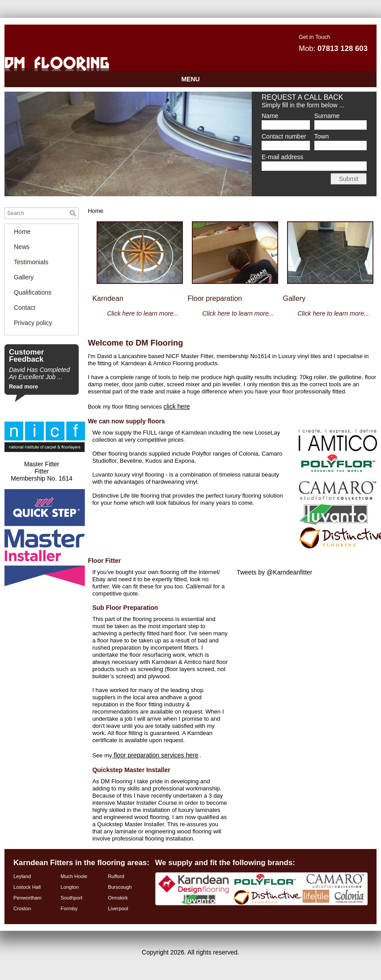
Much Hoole (74, 876)
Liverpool (118, 908)
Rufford (116, 876)
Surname (327, 116)
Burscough (120, 887)
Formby (69, 908)
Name (270, 116)
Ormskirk (118, 898)
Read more (23, 387)
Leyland (22, 876)
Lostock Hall (27, 887)
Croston (22, 908)
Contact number (284, 136)
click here (176, 406)
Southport (72, 898)
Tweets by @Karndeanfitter (274, 572)
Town (322, 136)
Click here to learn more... (238, 313)
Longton (70, 887)
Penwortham (28, 898)
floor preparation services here (155, 755)
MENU (190, 79)
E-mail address (282, 157)
